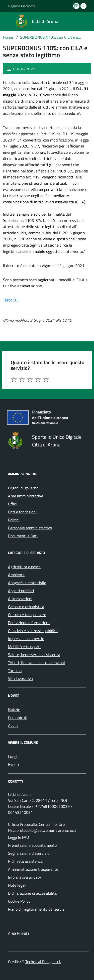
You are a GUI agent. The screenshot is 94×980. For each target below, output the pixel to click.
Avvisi (13, 725)
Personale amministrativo (30, 528)
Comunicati (18, 717)
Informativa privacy (25, 877)
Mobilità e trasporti (24, 647)
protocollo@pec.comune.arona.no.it (46, 830)
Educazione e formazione (29, 623)
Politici (14, 520)
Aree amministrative (26, 496)
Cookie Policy (19, 901)
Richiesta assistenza (25, 861)
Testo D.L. (11, 300)
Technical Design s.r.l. (43, 962)
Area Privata (19, 933)
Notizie (14, 709)
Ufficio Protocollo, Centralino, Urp (36, 824)
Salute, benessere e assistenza (34, 655)
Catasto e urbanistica (26, 607)
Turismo (15, 671)
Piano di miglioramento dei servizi (37, 909)
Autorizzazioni (20, 599)
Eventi (14, 764)
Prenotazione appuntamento (32, 845)
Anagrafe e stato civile (27, 583)
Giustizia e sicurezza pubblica (33, 631)
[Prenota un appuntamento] (77, 6)
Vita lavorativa (20, 679)
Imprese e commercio (26, 639)
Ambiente (16, 575)
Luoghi (14, 756)
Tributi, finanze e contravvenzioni (36, 663)
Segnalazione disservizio (29, 853)
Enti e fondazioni (22, 512)
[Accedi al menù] (4, 21)
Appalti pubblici (21, 591)
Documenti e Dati (23, 536)
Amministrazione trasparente (33, 869)
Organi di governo (23, 488)
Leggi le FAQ (19, 837)
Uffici (12, 504)
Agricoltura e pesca (24, 567)
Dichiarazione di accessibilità (32, 893)
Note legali (17, 885)
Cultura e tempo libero (27, 615)
